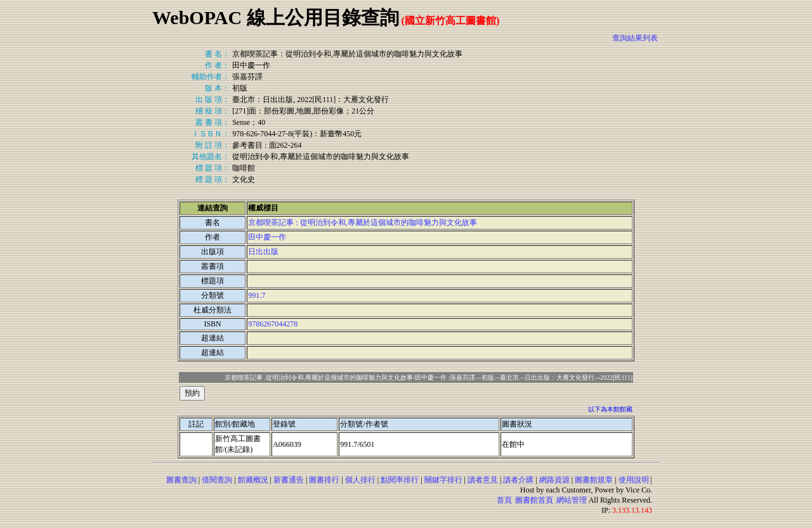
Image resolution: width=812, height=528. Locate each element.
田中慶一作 (267, 237)
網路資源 (554, 480)
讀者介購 (518, 480)
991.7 (257, 295)
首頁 (504, 500)
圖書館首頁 (534, 500)
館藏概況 (253, 480)
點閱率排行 (400, 480)
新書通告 (289, 480)
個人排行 (360, 480)
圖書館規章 (594, 480)
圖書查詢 (181, 480)
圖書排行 (324, 480)
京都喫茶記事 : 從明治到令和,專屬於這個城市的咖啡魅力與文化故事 (362, 222)
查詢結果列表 (635, 38)
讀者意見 (483, 480)
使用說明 (634, 480)
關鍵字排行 (443, 480)
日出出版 (263, 252)
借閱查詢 (217, 480)
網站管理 (572, 500)
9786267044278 (273, 324)
